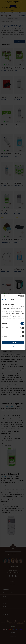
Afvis (13, 347)
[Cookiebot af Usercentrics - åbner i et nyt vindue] (19, 296)
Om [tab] (21, 300)
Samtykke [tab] (5, 300)
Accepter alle (13, 342)
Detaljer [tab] (13, 300)
